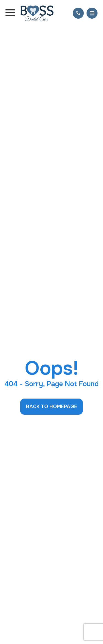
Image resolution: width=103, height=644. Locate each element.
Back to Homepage (52, 407)
